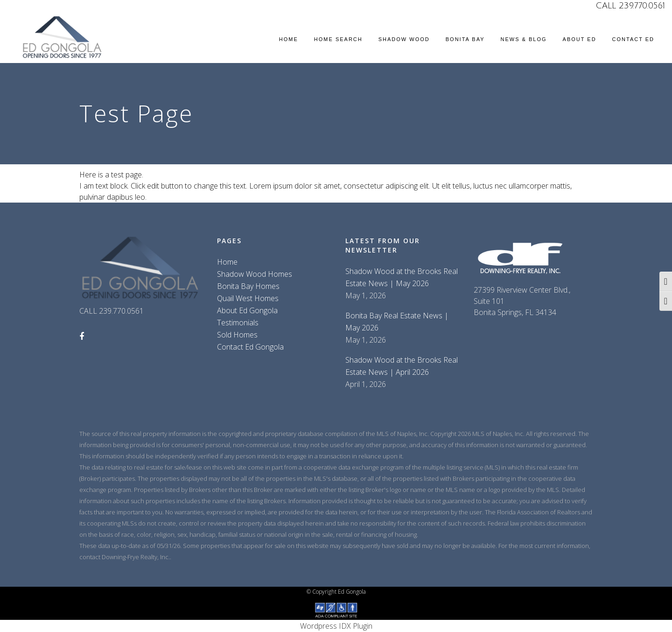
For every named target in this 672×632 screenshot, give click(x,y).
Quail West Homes (248, 298)
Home (227, 262)
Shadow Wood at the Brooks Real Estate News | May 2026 (402, 277)
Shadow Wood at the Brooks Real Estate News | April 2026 (402, 366)
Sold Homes (237, 335)
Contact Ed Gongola (250, 347)
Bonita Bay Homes (248, 286)
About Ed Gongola (247, 310)
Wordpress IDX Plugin (336, 626)
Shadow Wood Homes (255, 274)
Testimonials (238, 323)
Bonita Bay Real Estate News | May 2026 (397, 322)
